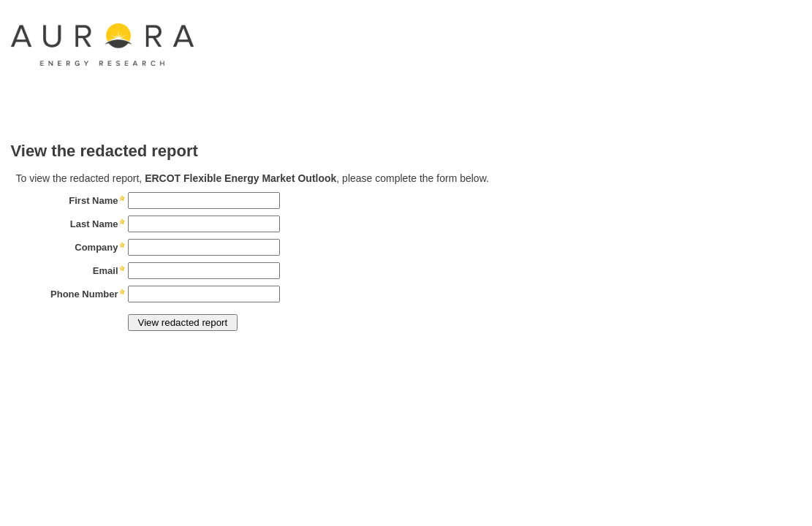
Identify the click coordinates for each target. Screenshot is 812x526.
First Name (93, 201)
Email (106, 271)
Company (96, 247)
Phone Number (84, 294)
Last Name (94, 224)
